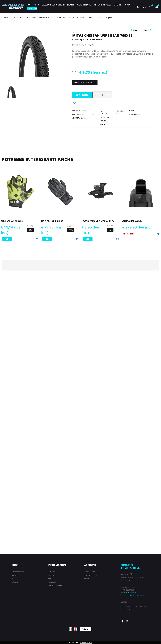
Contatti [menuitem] (51, 575)
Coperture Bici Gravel (77, 18)
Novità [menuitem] (14, 579)
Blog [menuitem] (49, 579)
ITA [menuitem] (70, 629)
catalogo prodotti (21, 18)
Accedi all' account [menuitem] (90, 575)
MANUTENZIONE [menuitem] (84, 5)
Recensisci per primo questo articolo (87, 40)
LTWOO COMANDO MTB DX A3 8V (98, 221)
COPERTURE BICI (59, 18)
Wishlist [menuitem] (87, 579)
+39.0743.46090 (131, 592)
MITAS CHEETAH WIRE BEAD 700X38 (101, 18)
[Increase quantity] (109, 95)
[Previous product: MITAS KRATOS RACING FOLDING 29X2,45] (135, 30)
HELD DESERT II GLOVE (52, 221)
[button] (35, 53)
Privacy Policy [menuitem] (53, 582)
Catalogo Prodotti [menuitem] (18, 572)
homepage (6, 18)
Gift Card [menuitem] (15, 582)
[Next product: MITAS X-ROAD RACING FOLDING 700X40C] (148, 30)
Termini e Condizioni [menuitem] (55, 586)
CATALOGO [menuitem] (32, 8)
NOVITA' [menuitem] (127, 5)
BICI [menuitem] (29, 5)
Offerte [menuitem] (14, 575)
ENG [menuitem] (76, 629)
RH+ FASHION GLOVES (12, 221)
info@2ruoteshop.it (136, 595)
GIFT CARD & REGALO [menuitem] (102, 5)
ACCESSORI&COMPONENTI (41, 18)
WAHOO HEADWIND (132, 221)
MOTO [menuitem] (36, 5)
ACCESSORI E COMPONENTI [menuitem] (53, 5)
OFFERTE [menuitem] (117, 5)
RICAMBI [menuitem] (71, 5)
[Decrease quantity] (96, 95)
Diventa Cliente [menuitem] (89, 572)
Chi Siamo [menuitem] (51, 572)
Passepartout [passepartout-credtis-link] (86, 643)
